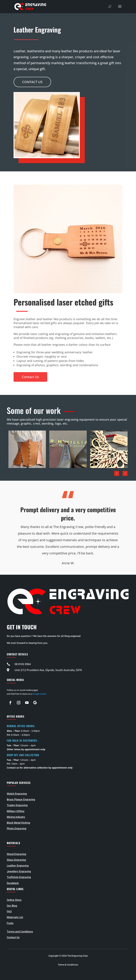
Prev (117, 473)
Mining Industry (16, 817)
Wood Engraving (16, 854)
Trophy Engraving (17, 805)
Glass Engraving (16, 860)
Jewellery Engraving (19, 871)
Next (125, 473)
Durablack (13, 883)
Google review (39, 694)
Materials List (15, 917)
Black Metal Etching (18, 823)
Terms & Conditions (68, 965)
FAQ (9, 912)
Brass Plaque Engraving (21, 800)
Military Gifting (16, 811)
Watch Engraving (17, 794)
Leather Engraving (18, 866)
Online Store (14, 900)
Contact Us (32, 82)
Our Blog (12, 906)
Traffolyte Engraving (19, 877)
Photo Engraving (17, 829)
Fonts (10, 923)
